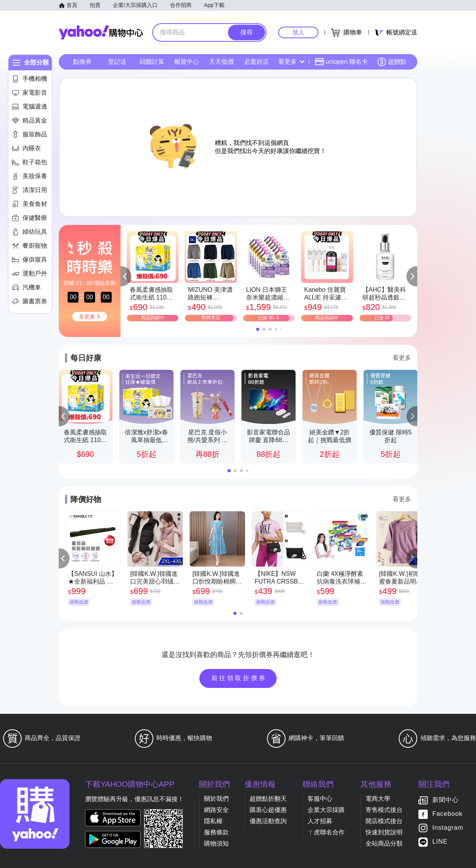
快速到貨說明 (384, 832)
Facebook (447, 814)
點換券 (82, 62)
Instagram (448, 828)
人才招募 (320, 821)
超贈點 (392, 62)
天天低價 (221, 62)
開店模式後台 (384, 821)
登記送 (117, 62)
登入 (298, 32)
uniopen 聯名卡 (341, 62)
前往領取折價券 (239, 678)
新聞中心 (445, 800)
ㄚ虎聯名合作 (326, 832)
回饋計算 (152, 62)
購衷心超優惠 (268, 810)
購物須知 (216, 843)
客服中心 (320, 799)
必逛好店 (257, 62)
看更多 (291, 62)
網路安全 (216, 810)
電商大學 (378, 799)
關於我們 (216, 799)
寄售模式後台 (384, 810)
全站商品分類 (384, 843)
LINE (440, 842)
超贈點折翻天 (268, 799)
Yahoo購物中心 (101, 32)
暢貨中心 (187, 62)
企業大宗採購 (326, 810)
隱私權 (213, 821)
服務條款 (216, 832)
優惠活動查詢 (268, 821)
